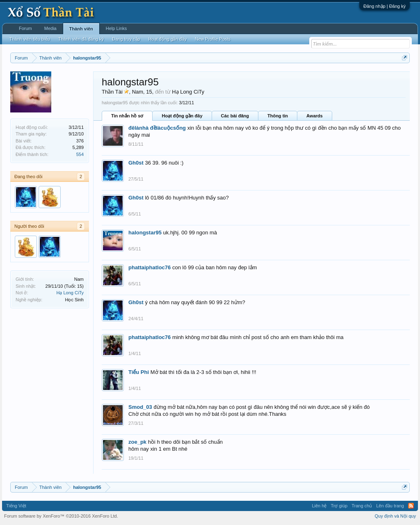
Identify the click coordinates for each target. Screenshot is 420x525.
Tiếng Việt (16, 506)
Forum (25, 28)
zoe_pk (137, 442)
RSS (411, 506)
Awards (315, 116)
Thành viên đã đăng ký (81, 39)
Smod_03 (140, 407)
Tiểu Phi (139, 372)
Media (50, 28)
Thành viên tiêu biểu (30, 39)
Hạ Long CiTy (70, 293)
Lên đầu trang (390, 506)
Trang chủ (362, 506)
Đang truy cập (126, 39)
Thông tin (278, 116)
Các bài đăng (235, 116)
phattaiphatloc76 (150, 267)
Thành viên (81, 29)
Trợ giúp (339, 506)
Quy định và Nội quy (396, 516)
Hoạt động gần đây (182, 116)
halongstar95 (145, 233)
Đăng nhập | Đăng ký (385, 6)
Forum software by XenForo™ (61, 516)
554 (80, 154)
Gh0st (136, 163)
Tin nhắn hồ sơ (127, 116)
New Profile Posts (213, 39)
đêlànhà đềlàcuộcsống (157, 128)
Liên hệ (319, 506)
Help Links (116, 28)
